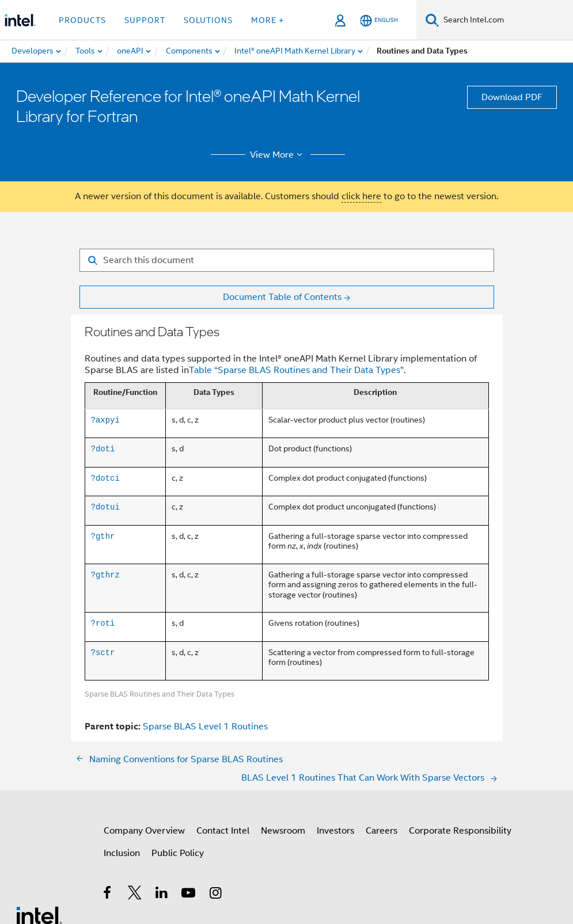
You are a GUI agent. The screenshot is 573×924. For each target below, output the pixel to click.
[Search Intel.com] (506, 20)
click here (361, 196)
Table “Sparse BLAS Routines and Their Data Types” (296, 370)
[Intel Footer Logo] (39, 915)
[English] (379, 20)
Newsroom (283, 831)
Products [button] (82, 20)
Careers (382, 831)
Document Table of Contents (282, 297)
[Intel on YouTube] (189, 895)
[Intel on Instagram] (216, 895)
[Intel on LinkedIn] (162, 895)
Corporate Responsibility (460, 831)
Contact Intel (223, 831)
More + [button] (267, 20)
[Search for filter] (287, 260)
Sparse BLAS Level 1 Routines (205, 727)
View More (278, 155)
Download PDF (512, 97)
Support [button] (145, 20)
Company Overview (144, 831)
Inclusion (122, 853)
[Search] (432, 20)
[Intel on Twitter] (135, 895)
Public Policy (178, 853)
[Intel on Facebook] (108, 895)
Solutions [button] (208, 20)
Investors (335, 831)
